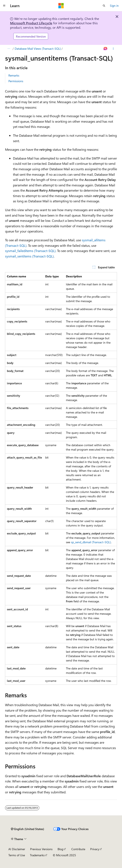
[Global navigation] (4, 6)
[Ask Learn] (106, 49)
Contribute (78, 849)
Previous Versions (41, 849)
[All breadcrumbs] (9, 49)
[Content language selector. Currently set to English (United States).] (28, 829)
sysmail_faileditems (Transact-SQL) (30, 251)
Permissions (16, 81)
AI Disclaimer (17, 849)
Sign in (114, 6)
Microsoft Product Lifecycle (31, 23)
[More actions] (113, 49)
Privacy (95, 849)
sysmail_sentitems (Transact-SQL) (29, 256)
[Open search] (104, 6)
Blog (60, 849)
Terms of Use (17, 855)
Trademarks (37, 855)
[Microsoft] (61, 6)
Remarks (14, 75)
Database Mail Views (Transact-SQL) (38, 49)
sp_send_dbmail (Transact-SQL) (91, 542)
